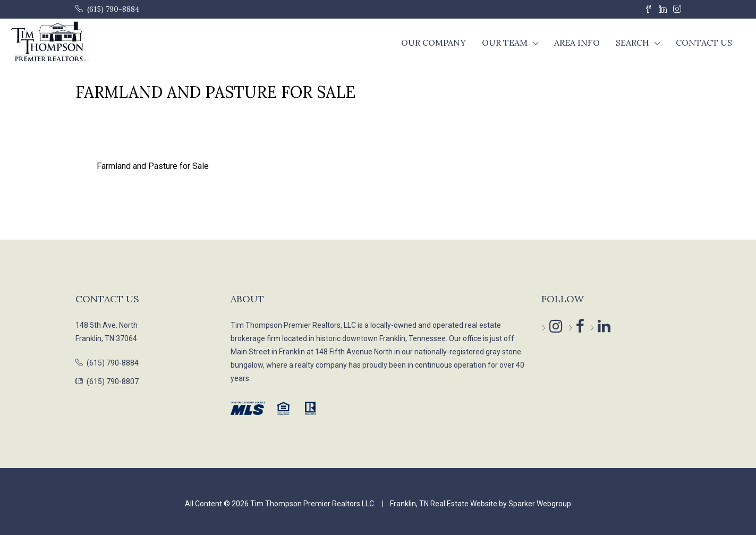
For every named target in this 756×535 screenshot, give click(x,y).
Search (632, 43)
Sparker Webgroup (540, 504)
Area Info (577, 43)
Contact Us (704, 43)
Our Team (505, 43)
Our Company (434, 43)
